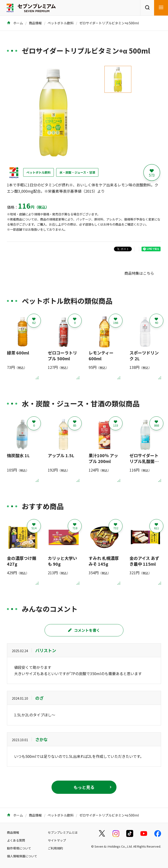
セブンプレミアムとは (63, 832)
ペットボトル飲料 (61, 23)
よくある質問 (16, 840)
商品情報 (35, 23)
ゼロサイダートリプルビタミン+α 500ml (109, 23)
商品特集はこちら (139, 273)
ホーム (15, 23)
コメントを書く (84, 630)
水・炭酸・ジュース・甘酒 (77, 172)
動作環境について (19, 848)
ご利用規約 (55, 848)
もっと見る (84, 787)
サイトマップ (57, 840)
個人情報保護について (22, 856)
